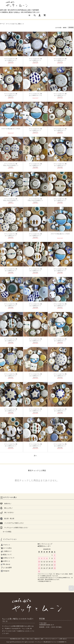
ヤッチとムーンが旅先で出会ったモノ (14, 528)
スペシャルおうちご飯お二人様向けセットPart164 (35, 270)
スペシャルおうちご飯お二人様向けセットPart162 (35, 165)
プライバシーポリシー (51, 639)
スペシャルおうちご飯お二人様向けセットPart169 (60, 165)
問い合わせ (5, 564)
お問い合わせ (63, 639)
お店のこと (5, 561)
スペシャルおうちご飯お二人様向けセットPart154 (60, 340)
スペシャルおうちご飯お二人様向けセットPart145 (60, 445)
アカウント (5, 545)
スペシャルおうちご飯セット (15, 24)
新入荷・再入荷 (7, 519)
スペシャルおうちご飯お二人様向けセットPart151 (35, 375)
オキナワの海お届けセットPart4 (60, 234)
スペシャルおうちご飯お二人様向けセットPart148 (60, 410)
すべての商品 (6, 532)
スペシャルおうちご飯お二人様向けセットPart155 (35, 340)
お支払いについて (8, 558)
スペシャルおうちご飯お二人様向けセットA (35, 94)
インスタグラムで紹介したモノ (12, 523)
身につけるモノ (7, 513)
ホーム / (2, 24)
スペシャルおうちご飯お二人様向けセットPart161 (60, 200)
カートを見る (6, 548)
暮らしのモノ (6, 508)
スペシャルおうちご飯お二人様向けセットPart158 (35, 305)
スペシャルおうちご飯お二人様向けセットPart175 (60, 95)
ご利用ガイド (6, 551)
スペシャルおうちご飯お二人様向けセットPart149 (35, 410)
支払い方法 (30, 639)
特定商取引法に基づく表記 (17, 639)
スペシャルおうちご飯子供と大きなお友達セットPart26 (35, 200)
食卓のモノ (6, 504)
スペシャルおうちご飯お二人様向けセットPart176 (60, 60)
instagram (5, 571)
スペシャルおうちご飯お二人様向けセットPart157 (60, 305)
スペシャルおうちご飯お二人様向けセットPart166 (60, 270)
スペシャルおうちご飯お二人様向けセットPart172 (60, 130)
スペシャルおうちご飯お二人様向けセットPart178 (35, 60)
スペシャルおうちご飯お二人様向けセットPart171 (35, 130)
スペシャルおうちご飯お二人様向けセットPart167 (35, 235)
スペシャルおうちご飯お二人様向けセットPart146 (35, 445)
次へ (35, 455)
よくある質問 (6, 568)
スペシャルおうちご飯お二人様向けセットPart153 (60, 375)
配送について (6, 555)
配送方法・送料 (39, 639)
